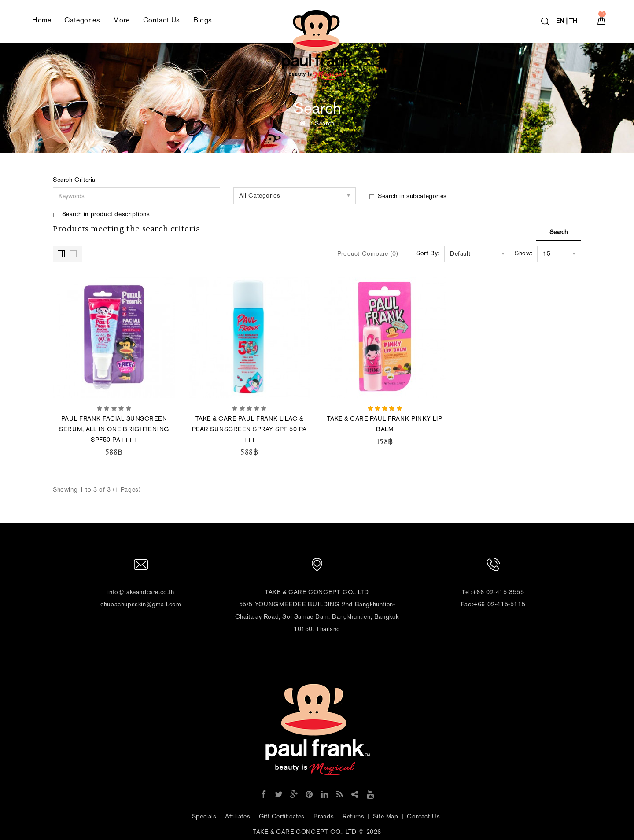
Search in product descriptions (101, 214)
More (121, 20)
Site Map (386, 816)
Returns (353, 816)
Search (325, 123)
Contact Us (162, 20)
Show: (524, 253)
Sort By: (428, 253)
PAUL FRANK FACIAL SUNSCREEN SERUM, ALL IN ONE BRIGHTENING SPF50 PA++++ (114, 429)
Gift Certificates (282, 816)
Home (42, 20)
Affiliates (238, 816)
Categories (82, 20)
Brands (324, 816)
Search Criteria (74, 180)
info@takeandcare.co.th (141, 592)
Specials (204, 816)
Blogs (203, 20)
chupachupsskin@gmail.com (141, 604)
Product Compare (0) (368, 254)
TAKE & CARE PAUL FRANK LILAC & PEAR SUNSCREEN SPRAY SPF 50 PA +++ (249, 429)
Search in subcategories (408, 196)
